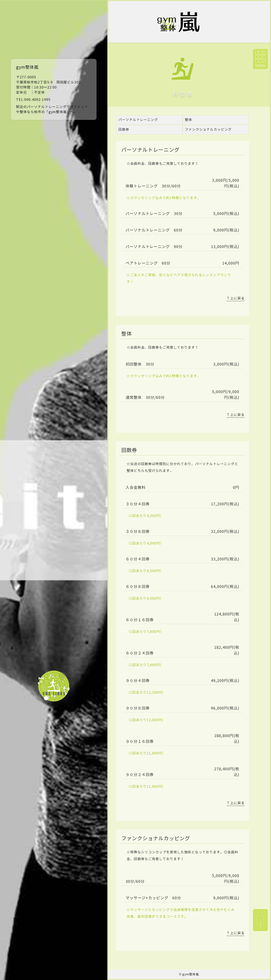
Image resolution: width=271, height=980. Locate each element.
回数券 (124, 130)
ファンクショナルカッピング (208, 130)
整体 (188, 120)
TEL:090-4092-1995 (33, 100)
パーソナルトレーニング (138, 120)
